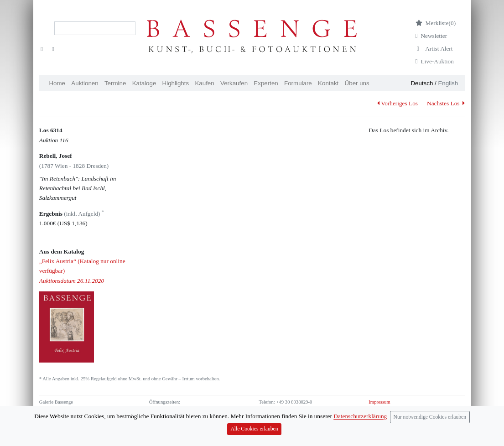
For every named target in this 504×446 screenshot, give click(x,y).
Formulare (298, 83)
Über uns (357, 83)
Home (57, 83)
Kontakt (328, 83)
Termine (115, 83)
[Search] (95, 28)
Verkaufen (234, 83)
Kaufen (204, 83)
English (448, 83)
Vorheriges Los (397, 103)
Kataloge (144, 83)
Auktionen (85, 83)
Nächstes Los (446, 103)
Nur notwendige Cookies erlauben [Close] (430, 421)
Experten (266, 83)
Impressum (379, 402)
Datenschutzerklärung (360, 421)
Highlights (176, 83)
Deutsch (422, 83)
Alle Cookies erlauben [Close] (254, 433)
